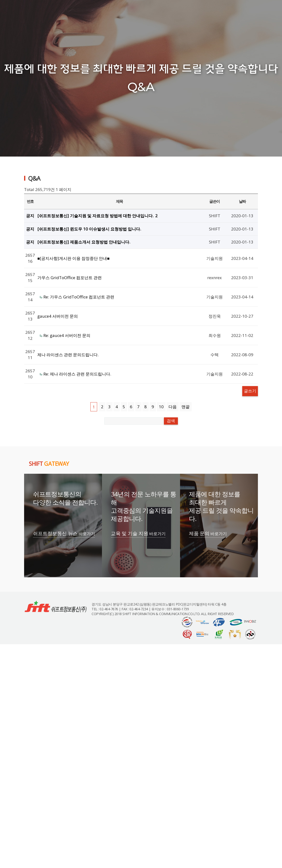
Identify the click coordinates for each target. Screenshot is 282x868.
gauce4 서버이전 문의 (58, 316)
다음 (173, 407)
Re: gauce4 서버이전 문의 (67, 335)
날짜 (242, 201)
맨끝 (186, 407)
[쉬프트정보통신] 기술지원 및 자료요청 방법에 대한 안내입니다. (97, 216)
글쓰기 (250, 391)
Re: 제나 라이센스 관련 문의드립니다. (77, 374)
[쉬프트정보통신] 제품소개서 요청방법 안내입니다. (84, 242)
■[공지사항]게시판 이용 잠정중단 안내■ (74, 258)
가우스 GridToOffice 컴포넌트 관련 (70, 278)
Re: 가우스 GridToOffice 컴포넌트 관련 (79, 297)
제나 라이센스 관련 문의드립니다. (68, 355)
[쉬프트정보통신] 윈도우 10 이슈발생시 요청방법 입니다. (89, 229)
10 (161, 407)
